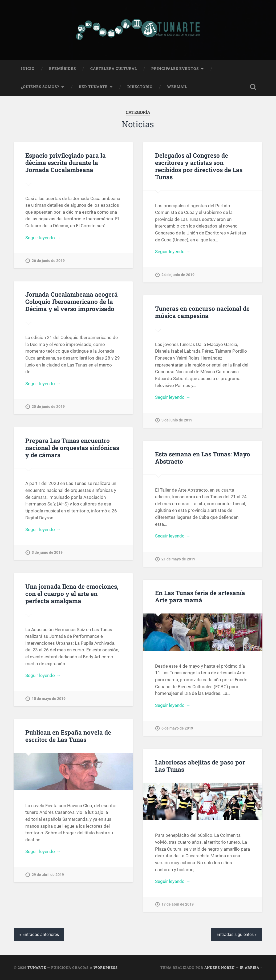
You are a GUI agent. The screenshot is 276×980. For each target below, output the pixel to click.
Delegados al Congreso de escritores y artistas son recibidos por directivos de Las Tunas (199, 166)
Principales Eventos (175, 69)
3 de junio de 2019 (177, 420)
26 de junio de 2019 (48, 261)
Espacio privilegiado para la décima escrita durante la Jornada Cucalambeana (66, 162)
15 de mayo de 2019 (49, 699)
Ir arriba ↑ (251, 967)
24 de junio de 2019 (178, 275)
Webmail (177, 87)
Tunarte (37, 967)
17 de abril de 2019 (178, 904)
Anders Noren (220, 967)
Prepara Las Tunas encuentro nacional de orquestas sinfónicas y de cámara (72, 448)
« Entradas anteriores (39, 935)
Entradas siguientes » (237, 935)
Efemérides (62, 69)
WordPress (106, 967)
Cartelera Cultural (114, 69)
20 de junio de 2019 (48, 407)
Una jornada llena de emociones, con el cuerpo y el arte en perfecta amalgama (72, 593)
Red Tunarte (93, 87)
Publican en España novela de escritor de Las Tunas (68, 736)
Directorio (140, 87)
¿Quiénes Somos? (40, 87)
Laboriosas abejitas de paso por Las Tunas (200, 766)
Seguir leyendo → (43, 238)
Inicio (28, 69)
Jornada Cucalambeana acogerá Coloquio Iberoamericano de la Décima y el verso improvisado (72, 301)
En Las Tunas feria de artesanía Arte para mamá (200, 596)
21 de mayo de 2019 (178, 559)
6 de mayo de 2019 (177, 728)
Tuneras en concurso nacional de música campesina (202, 312)
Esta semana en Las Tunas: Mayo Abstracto (203, 458)
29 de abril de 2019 (48, 875)
